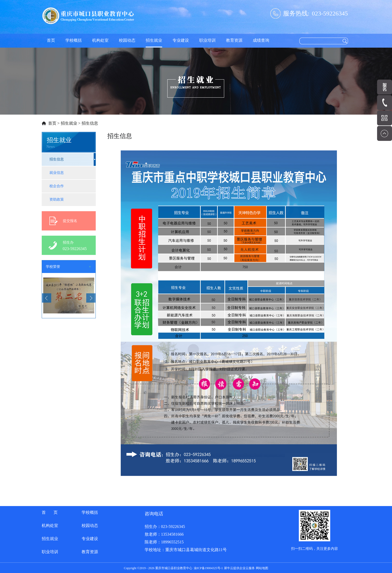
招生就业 (69, 123)
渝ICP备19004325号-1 (208, 568)
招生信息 (90, 123)
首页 (51, 40)
